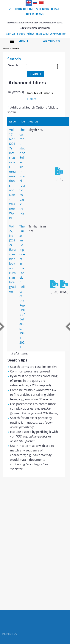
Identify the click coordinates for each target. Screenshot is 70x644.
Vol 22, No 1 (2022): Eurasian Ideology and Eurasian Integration (12, 259)
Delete (32, 99)
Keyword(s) (16, 92)
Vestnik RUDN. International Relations (35, 18)
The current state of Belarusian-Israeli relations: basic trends (22, 172)
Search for (15, 65)
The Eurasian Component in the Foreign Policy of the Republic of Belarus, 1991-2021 (22, 287)
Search (15, 48)
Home (6, 48)
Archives (51, 41)
